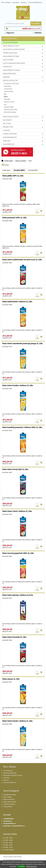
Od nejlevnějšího (19, 170)
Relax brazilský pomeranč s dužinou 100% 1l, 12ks (22, 427)
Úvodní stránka (9, 161)
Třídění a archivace (9, 804)
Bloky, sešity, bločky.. (10, 802)
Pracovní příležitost (35, 2)
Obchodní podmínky (10, 773)
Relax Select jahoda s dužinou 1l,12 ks (18, 595)
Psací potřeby (8, 806)
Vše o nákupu (6, 2)
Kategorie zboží (23, 39)
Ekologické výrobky (10, 795)
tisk (4, 860)
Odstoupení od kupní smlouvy (13, 775)
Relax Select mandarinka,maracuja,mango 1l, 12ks (23, 343)
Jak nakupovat (8, 770)
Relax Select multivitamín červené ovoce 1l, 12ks (22, 260)
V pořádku (21, 866)
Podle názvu (6, 170)
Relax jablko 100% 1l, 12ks (13, 176)
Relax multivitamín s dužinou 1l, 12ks (17, 302)
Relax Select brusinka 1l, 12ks (14, 637)
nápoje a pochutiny (21, 161)
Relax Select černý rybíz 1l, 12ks (15, 469)
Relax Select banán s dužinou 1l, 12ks (18, 721)
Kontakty (16, 2)
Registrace (10, 33)
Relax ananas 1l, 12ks (11, 679)
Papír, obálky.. (8, 797)
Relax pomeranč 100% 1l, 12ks (15, 218)
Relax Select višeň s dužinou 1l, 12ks (17, 511)
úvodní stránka (8, 857)
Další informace (31, 866)
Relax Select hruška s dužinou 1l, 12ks (18, 385)
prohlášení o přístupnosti (14, 860)
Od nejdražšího (33, 170)
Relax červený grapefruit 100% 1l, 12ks (18, 553)
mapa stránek (17, 857)
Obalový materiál (9, 799)
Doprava (24, 2)
